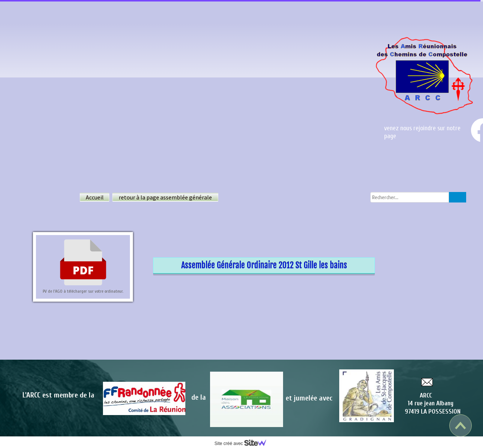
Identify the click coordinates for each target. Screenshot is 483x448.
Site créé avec (243, 444)
